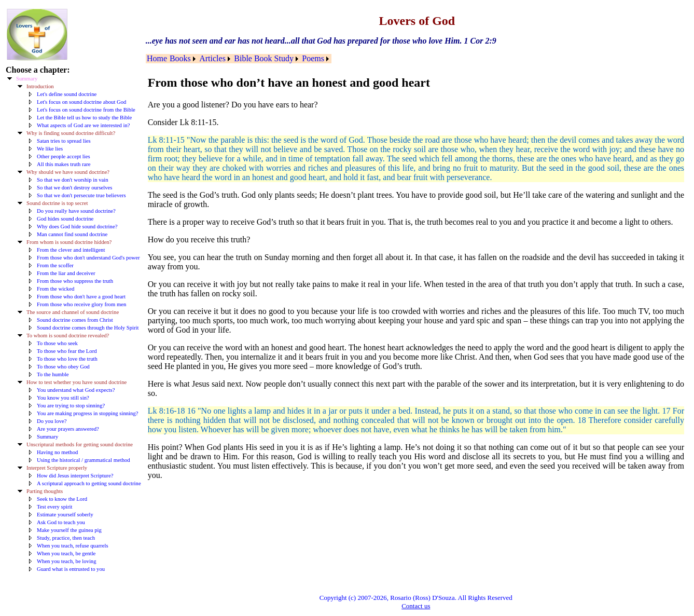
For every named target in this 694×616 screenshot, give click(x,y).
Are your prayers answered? (68, 429)
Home (157, 58)
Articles (212, 58)
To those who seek (57, 343)
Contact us (416, 606)
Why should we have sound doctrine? (68, 172)
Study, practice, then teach (66, 538)
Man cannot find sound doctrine (72, 234)
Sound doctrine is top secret (57, 203)
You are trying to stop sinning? (71, 406)
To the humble (53, 374)
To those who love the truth (67, 359)
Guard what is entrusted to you (71, 569)
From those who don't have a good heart (81, 297)
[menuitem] (157, 59)
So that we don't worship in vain (72, 180)
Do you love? (52, 421)
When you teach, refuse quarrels (73, 546)
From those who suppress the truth (75, 281)
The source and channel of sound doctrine (73, 312)
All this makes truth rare (64, 164)
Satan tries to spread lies (64, 141)
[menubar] (239, 59)
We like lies (50, 149)
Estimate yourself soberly (65, 515)
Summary (27, 79)
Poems (313, 58)
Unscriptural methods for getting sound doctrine (80, 444)
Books (180, 58)
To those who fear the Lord (67, 351)
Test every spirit (55, 507)
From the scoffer (55, 265)
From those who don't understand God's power (88, 258)
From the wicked (55, 289)
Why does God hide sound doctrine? (77, 227)
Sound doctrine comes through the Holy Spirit (88, 328)
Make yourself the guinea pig (69, 530)
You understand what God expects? (76, 390)
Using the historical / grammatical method (84, 460)
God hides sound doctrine (65, 219)
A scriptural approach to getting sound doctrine (89, 483)
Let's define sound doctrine (67, 94)
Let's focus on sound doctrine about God (81, 102)
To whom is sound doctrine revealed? (68, 336)
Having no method (57, 452)
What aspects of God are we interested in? (84, 125)
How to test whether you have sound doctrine (77, 382)
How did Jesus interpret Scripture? (75, 476)
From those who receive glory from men (81, 304)
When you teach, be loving (67, 561)
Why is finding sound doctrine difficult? (71, 133)
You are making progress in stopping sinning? (87, 413)
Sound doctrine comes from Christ (75, 320)
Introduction (40, 86)
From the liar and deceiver (66, 273)
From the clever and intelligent (71, 250)
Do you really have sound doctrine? (76, 211)
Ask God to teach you (61, 522)
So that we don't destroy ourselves (74, 188)
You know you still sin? (63, 398)
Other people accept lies (64, 156)
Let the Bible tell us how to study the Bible (84, 118)
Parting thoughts (45, 491)
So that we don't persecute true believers (81, 195)
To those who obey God (63, 367)
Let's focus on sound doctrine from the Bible (86, 110)
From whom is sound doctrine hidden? (69, 242)
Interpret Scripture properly (57, 468)
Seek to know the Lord (62, 499)
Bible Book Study (264, 58)
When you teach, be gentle (66, 553)
